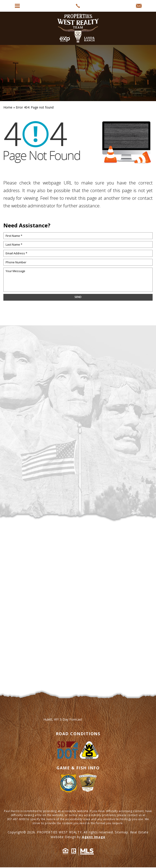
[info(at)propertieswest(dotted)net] (139, 6)
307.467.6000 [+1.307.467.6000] (16, 819)
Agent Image (94, 837)
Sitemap (121, 832)
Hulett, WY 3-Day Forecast (63, 719)
